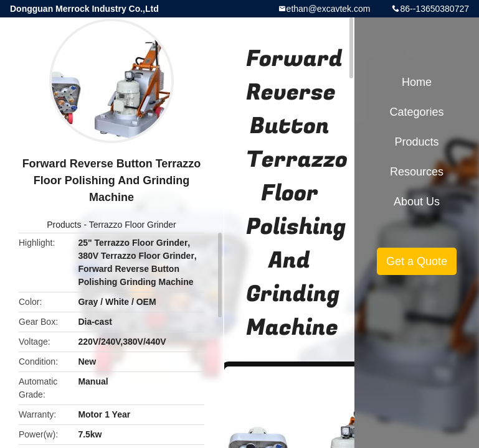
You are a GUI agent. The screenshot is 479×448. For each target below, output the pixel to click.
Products (64, 225)
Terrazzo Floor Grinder (133, 225)
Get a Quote (417, 261)
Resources (417, 172)
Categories (416, 112)
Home (417, 82)
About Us (417, 202)
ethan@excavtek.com (329, 9)
